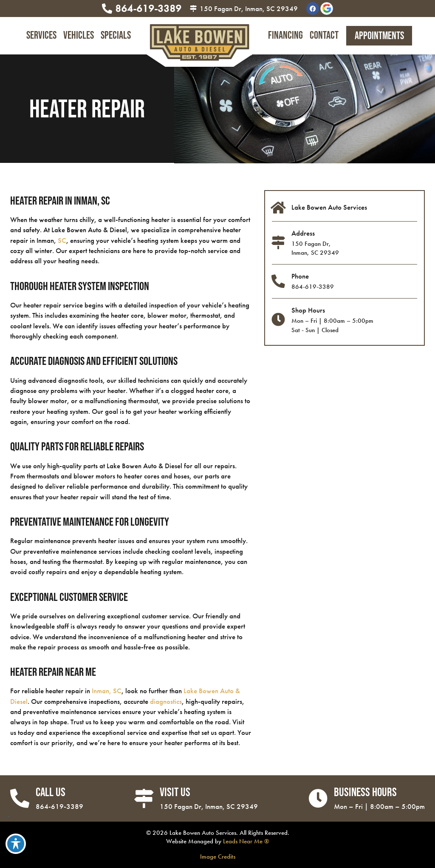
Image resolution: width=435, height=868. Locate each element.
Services (41, 36)
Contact (324, 36)
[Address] (279, 243)
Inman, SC (107, 691)
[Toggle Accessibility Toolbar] (16, 844)
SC (62, 240)
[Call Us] (20, 798)
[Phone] (279, 282)
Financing (285, 36)
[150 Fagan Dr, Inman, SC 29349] (193, 9)
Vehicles (79, 36)
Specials (116, 36)
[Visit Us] (144, 798)
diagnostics (166, 701)
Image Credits (218, 856)
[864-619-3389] (107, 9)
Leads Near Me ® (246, 841)
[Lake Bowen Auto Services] (279, 208)
